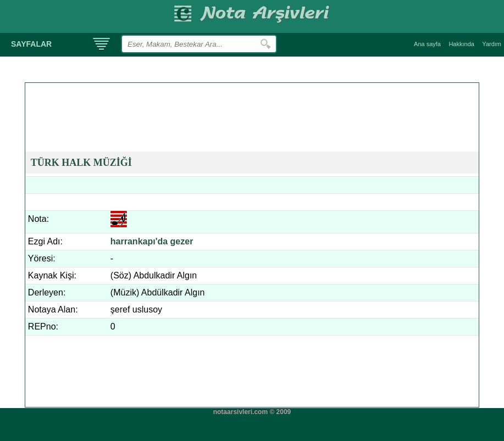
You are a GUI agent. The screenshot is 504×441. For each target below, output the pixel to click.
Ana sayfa (427, 44)
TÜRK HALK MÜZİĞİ (81, 163)
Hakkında (461, 44)
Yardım (492, 44)
